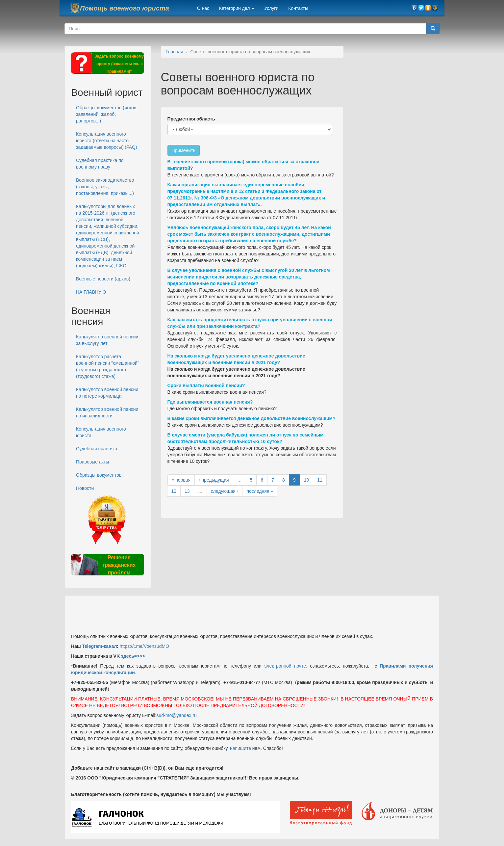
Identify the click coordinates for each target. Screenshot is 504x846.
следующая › (225, 491)
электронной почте (285, 666)
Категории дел (237, 8)
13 (187, 491)
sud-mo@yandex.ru (177, 715)
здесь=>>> (133, 656)
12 (174, 491)
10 (307, 480)
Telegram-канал (99, 646)
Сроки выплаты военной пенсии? (206, 385)
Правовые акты (92, 462)
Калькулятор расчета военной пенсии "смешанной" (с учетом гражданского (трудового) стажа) (108, 366)
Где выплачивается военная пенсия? (210, 402)
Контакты (298, 8)
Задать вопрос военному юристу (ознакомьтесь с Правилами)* (119, 64)
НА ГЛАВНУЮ (91, 292)
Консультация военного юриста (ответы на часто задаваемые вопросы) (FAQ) (107, 141)
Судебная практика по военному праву (100, 164)
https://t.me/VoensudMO (144, 646)
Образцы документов (99, 475)
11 (320, 480)
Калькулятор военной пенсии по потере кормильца (107, 393)
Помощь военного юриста (125, 8)
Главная (175, 52)
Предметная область (191, 119)
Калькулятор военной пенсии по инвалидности (107, 412)
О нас (203, 8)
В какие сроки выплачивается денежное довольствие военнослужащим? (252, 418)
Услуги (271, 8)
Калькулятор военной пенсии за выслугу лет (107, 340)
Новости (85, 488)
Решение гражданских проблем (119, 565)
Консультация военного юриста (101, 432)
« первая (181, 480)
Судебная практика (97, 449)
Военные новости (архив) (103, 279)
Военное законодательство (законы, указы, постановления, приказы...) (105, 187)
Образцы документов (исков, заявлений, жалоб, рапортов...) (107, 114)
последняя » (260, 491)
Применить (184, 150)
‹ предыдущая (214, 480)
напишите (240, 748)
